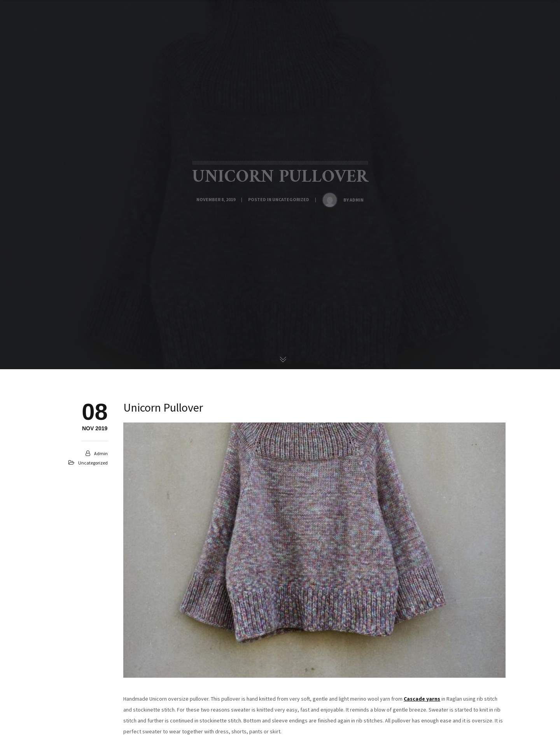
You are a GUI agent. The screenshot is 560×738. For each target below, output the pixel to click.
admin (357, 200)
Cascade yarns (422, 699)
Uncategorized (291, 199)
